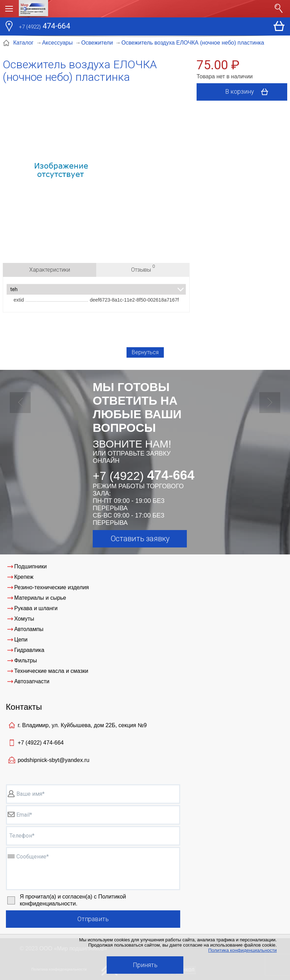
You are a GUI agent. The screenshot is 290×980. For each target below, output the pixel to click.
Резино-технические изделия (52, 587)
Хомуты (24, 619)
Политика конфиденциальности (242, 950)
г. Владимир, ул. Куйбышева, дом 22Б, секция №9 (82, 725)
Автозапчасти (32, 681)
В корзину (249, 92)
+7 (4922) (41, 743)
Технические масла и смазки (51, 671)
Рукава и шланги (36, 608)
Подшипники (31, 566)
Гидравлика (29, 650)
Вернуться (145, 352)
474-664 (44, 27)
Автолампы (29, 629)
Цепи (21, 640)
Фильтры (26, 660)
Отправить (93, 919)
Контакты (24, 707)
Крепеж (24, 577)
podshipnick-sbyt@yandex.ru (54, 760)
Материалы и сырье (40, 598)
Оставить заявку (140, 539)
